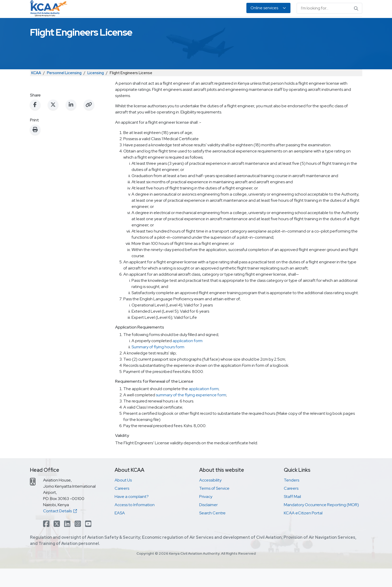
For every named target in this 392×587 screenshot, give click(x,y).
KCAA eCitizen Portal (303, 531)
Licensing (96, 91)
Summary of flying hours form (158, 365)
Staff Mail (292, 515)
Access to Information (135, 523)
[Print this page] (35, 148)
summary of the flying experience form (191, 413)
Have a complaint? (132, 515)
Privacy (206, 515)
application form (188, 359)
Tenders (292, 499)
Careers (122, 507)
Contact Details (60, 529)
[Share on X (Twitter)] (53, 123)
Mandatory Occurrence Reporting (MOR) (321, 523)
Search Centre (212, 531)
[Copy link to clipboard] (89, 123)
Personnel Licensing (152, 26)
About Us (312, 26)
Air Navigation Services (200, 26)
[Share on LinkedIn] (71, 123)
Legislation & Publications (255, 26)
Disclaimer (208, 523)
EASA (292, 26)
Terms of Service (214, 507)
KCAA (36, 91)
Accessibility (210, 499)
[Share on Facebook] (35, 123)
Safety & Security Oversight (99, 26)
